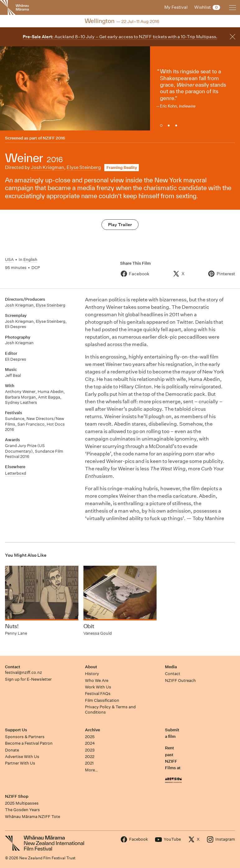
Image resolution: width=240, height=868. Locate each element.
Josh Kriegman (47, 167)
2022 (90, 757)
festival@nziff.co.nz (24, 672)
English (30, 260)
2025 (90, 737)
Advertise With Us (22, 757)
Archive (92, 730)
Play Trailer (120, 225)
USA (9, 260)
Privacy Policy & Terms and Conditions (110, 710)
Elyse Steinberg (84, 167)
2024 (90, 743)
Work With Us (98, 687)
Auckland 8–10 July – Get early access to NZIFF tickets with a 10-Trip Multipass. (120, 37)
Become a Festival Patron (29, 743)
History (92, 674)
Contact (13, 667)
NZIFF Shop (17, 796)
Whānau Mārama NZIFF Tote (33, 817)
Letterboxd (16, 473)
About (91, 667)
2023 (90, 750)
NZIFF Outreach (180, 681)
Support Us (16, 730)
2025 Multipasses (22, 803)
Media (171, 667)
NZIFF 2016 (54, 138)
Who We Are (97, 681)
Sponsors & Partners (25, 737)
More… (91, 770)
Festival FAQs (98, 694)
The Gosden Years (22, 810)
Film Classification (102, 700)
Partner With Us (20, 763)
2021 (89, 763)
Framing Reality (122, 168)
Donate (12, 750)
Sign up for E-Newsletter (28, 679)
